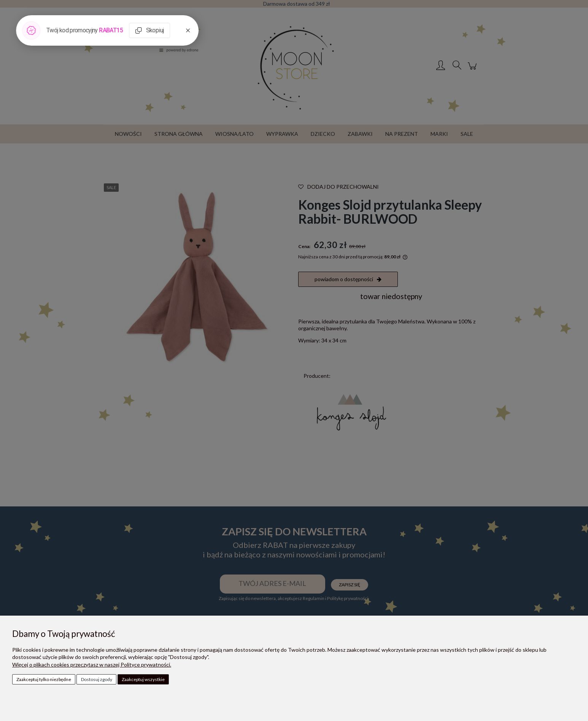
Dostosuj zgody (97, 679)
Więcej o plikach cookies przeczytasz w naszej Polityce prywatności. (92, 664)
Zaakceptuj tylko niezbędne (44, 679)
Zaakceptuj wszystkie (143, 679)
